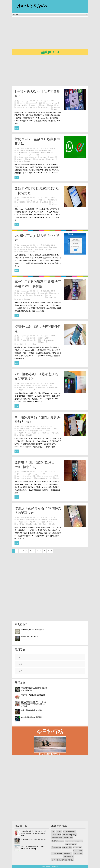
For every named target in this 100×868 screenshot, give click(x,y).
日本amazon (56, 847)
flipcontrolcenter (45, 342)
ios (52, 202)
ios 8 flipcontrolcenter (47, 340)
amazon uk (68, 853)
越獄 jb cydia (21, 103)
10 (44, 551)
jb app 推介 (34, 105)
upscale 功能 (44, 293)
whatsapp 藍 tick (22, 153)
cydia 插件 (20, 344)
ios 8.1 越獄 (41, 388)
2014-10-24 (51, 518)
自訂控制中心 (32, 338)
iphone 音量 (20, 107)
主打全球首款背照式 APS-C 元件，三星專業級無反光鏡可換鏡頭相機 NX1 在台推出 (34, 704)
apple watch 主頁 (40, 474)
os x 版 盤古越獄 (43, 247)
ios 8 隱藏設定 (21, 202)
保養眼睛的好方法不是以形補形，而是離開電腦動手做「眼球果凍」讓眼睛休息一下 (34, 833)
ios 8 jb (30, 435)
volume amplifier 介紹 (52, 103)
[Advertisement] (56, 34)
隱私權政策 (55, 866)
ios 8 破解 (20, 252)
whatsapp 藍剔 (46, 151)
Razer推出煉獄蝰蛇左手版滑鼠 (32, 717)
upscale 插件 (32, 293)
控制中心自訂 (44, 338)
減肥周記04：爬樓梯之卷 (30, 637)
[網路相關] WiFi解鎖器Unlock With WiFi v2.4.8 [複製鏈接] (32, 848)
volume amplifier (22, 105)
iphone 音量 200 (54, 105)
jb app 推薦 (53, 157)
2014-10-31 (51, 426)
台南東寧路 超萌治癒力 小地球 (31, 710)
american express (69, 831)
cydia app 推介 (45, 107)
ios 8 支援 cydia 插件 (45, 522)
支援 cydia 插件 (42, 520)
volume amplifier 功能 (35, 103)
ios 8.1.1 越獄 (48, 385)
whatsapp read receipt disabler (26, 157)
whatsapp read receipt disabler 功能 (28, 155)
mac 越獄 (54, 247)
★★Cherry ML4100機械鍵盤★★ (33, 630)
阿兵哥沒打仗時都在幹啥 (50, 754)
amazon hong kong (69, 835)
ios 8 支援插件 (31, 522)
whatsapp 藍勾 (33, 151)
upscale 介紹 (55, 293)
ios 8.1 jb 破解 (53, 388)
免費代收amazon (58, 841)
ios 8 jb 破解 (20, 435)
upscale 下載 (21, 295)
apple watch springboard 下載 (48, 476)
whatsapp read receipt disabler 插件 (42, 153)
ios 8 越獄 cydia (22, 433)
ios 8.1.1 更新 (21, 388)
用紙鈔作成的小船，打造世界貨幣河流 (34, 839)
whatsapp (43, 157)
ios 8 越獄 (20, 390)
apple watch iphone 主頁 (44, 478)
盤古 (30, 429)
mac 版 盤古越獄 (22, 249)
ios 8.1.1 (31, 388)
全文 (17, 128)
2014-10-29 (51, 472)
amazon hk (79, 841)
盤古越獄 (31, 247)
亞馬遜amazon (57, 853)
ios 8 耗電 (45, 202)
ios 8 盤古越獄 (31, 252)
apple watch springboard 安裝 (26, 476)
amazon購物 (78, 850)
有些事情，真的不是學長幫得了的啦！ (34, 695)
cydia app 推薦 (32, 107)
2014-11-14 (51, 148)
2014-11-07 (51, 291)
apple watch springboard (24, 478)
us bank (59, 831)
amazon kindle (57, 838)
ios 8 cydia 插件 (33, 524)
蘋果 (30, 385)
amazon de (77, 847)
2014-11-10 (51, 245)
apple (34, 390)
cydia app (57, 107)
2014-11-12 (51, 198)
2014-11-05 (51, 336)
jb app (43, 105)
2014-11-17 (51, 101)
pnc (53, 831)
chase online (56, 835)
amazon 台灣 (68, 857)
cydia (55, 109)
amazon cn (69, 841)
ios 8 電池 (39, 200)
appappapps (25, 101)
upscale (31, 295)
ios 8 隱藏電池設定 (52, 200)
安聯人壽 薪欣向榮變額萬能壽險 (63, 860)
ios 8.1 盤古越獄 (47, 249)
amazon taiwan (71, 844)
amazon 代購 (67, 847)
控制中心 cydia (21, 340)
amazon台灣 (68, 838)
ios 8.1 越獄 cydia (40, 429)
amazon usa (78, 853)
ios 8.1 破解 (34, 249)
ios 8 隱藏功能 (34, 202)
